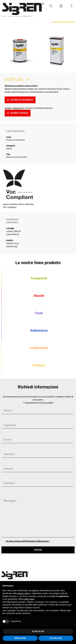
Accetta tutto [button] (56, 638)
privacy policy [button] (23, 593)
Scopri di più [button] (38, 631)
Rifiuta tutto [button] (20, 638)
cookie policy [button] (29, 599)
